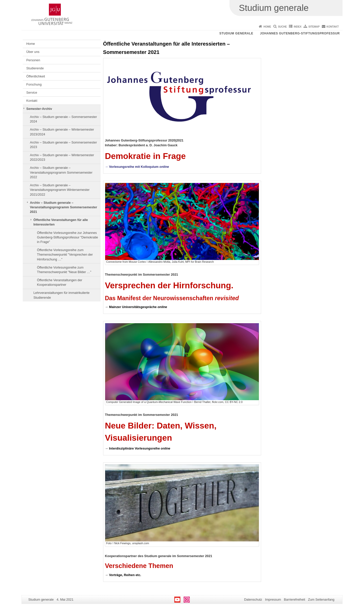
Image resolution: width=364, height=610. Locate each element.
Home (267, 27)
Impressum (273, 599)
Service (32, 93)
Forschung (34, 84)
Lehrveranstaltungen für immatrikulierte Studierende (61, 295)
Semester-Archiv (39, 109)
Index (298, 27)
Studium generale (236, 33)
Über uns (33, 52)
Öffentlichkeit (36, 76)
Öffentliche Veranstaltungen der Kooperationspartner (60, 282)
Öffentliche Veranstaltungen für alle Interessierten (61, 222)
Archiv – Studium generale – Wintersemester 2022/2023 (62, 157)
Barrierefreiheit (294, 599)
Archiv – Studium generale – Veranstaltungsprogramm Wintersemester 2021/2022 (60, 190)
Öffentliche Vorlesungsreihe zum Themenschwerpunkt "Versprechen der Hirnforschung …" (65, 255)
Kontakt (333, 27)
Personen (33, 60)
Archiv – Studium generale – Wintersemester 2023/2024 (62, 132)
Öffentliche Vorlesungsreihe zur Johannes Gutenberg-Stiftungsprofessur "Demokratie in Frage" (67, 237)
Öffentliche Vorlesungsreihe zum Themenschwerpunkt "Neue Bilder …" (64, 270)
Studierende (35, 68)
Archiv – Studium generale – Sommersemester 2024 (63, 119)
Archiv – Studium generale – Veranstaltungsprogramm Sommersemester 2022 (61, 172)
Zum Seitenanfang (321, 599)
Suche (282, 27)
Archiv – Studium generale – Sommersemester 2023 (63, 145)
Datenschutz (253, 599)
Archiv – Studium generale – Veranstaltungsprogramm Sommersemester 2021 (63, 207)
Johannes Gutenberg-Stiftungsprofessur (300, 33)
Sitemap (314, 27)
